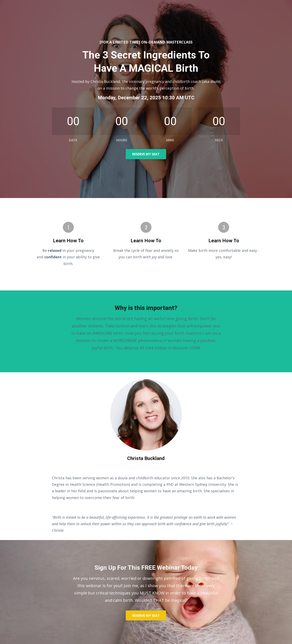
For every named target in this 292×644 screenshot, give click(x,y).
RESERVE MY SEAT (146, 154)
